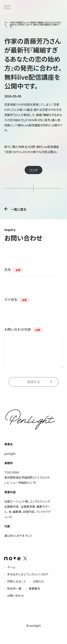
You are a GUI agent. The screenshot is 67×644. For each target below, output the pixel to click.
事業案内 (34, 588)
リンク (33, 170)
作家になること (17, 581)
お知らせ (38, 581)
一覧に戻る (18, 209)
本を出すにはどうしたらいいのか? (28, 574)
